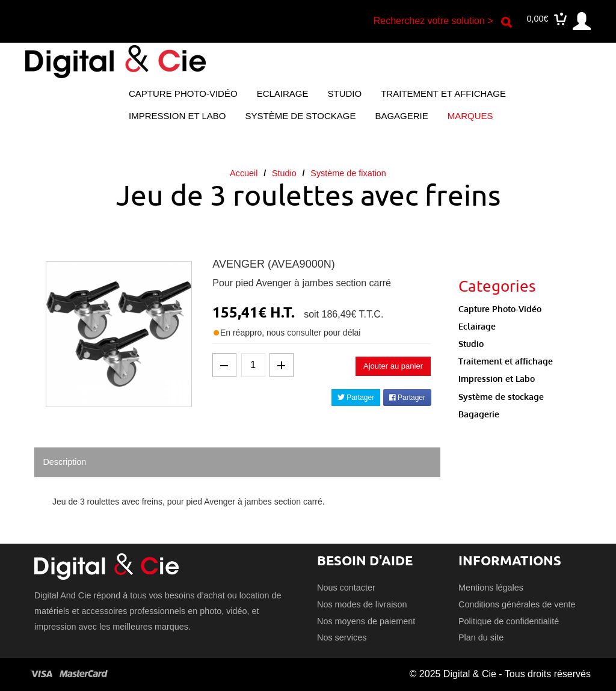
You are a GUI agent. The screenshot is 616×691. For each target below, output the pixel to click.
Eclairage (283, 94)
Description (64, 462)
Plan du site (481, 637)
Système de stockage (300, 116)
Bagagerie (401, 116)
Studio (345, 94)
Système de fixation (348, 173)
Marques (470, 116)
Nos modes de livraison (362, 604)
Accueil (244, 173)
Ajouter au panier (393, 366)
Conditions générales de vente (517, 604)
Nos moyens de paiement (366, 621)
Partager (356, 398)
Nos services (342, 637)
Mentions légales (491, 588)
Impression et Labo (177, 116)
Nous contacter (346, 588)
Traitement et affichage (443, 94)
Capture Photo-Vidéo (183, 94)
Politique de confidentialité (509, 621)
